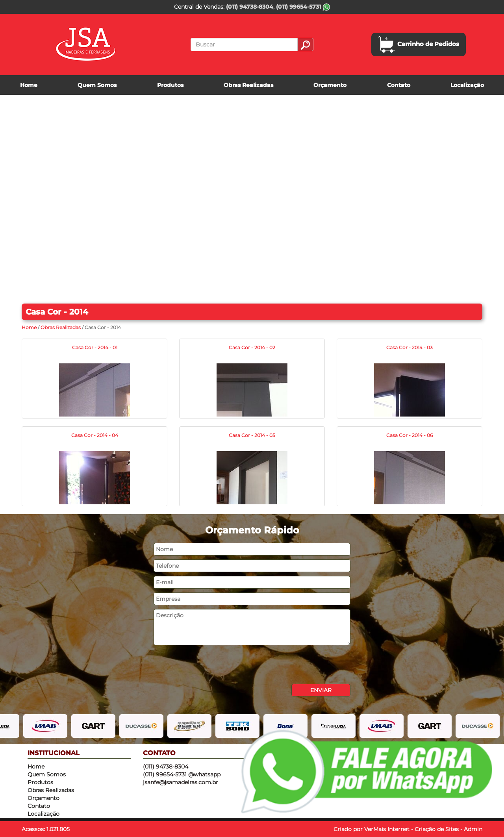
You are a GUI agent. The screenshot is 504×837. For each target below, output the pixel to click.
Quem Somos (97, 85)
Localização (467, 85)
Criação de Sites (437, 829)
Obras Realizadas (248, 85)
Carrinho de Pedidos (419, 44)
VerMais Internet (387, 829)
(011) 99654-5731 (303, 7)
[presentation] (213, 665)
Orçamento (330, 85)
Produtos (170, 85)
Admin (473, 829)
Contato (399, 85)
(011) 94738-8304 (250, 7)
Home (29, 85)
